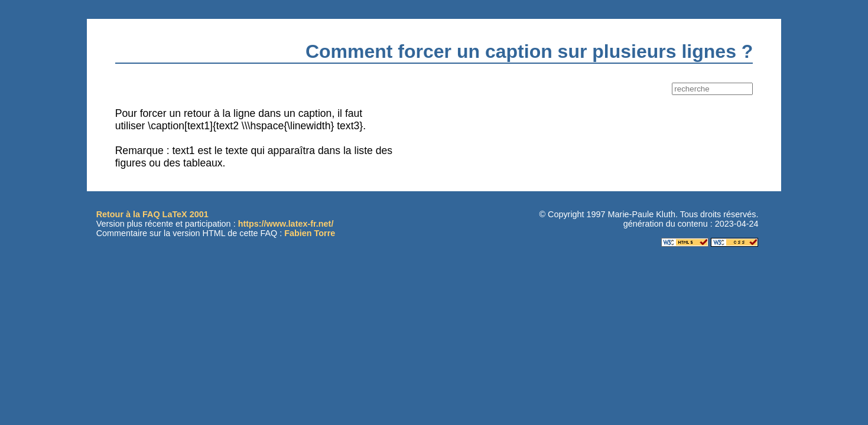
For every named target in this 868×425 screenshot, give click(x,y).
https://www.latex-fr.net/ (286, 224)
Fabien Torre (310, 233)
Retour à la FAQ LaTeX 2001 (152, 214)
